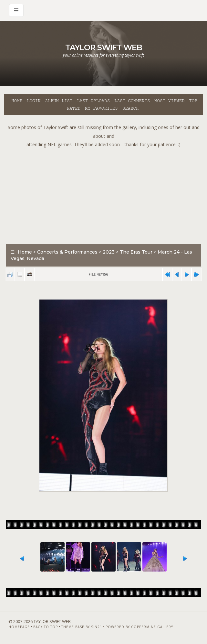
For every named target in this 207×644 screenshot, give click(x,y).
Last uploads (93, 101)
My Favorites (101, 108)
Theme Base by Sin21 (82, 627)
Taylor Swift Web (104, 47)
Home (17, 101)
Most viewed (169, 101)
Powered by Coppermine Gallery (139, 627)
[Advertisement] (106, 194)
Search (131, 108)
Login (34, 101)
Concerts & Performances (67, 252)
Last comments (132, 101)
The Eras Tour (136, 252)
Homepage (19, 627)
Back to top (46, 627)
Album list (59, 101)
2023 (109, 252)
